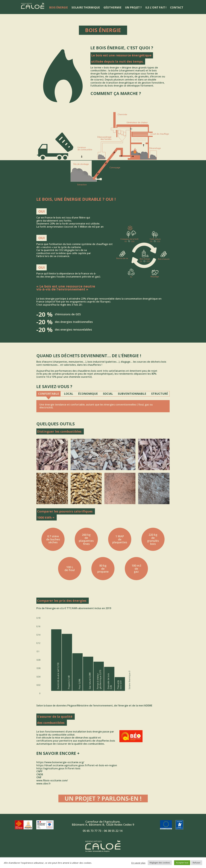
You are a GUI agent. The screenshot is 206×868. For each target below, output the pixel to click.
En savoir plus (138, 863)
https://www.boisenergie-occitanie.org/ (60, 762)
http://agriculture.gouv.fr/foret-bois (58, 768)
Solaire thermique (86, 7)
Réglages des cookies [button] (160, 863)
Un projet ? (133, 7)
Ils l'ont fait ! (156, 7)
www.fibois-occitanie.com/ (52, 780)
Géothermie (112, 7)
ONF (39, 777)
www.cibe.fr (44, 784)
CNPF (39, 771)
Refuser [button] (197, 863)
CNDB (40, 774)
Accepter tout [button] (182, 863)
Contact (177, 7)
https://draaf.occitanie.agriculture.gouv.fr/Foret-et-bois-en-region (77, 765)
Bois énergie (58, 7)
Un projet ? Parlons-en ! (103, 798)
